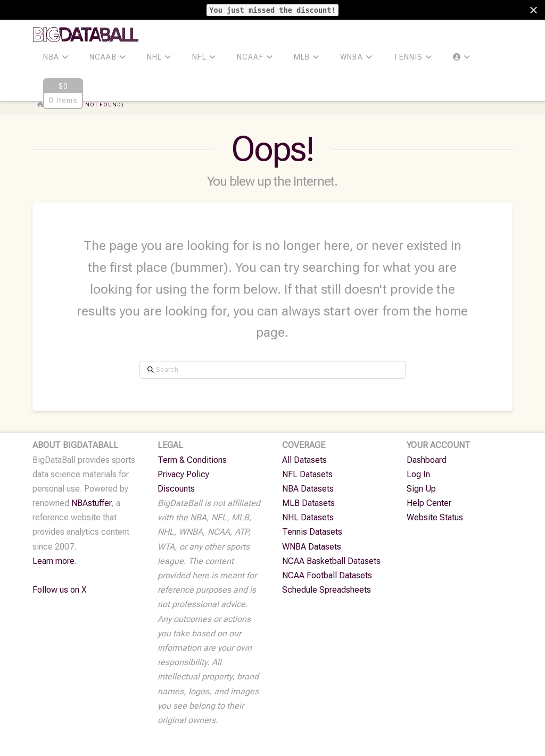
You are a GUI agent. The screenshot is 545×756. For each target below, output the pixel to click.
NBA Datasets (308, 489)
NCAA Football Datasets (327, 575)
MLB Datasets (308, 503)
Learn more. (55, 561)
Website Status (435, 517)
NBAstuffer (91, 503)
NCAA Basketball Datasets (331, 561)
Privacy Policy (183, 474)
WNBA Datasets (312, 547)
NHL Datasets (308, 517)
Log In (418, 474)
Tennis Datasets (312, 532)
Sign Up (421, 489)
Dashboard (427, 460)
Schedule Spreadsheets (327, 590)
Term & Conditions (192, 460)
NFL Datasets (307, 474)
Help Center (429, 503)
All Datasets (304, 460)
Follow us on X (60, 590)
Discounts (176, 489)
